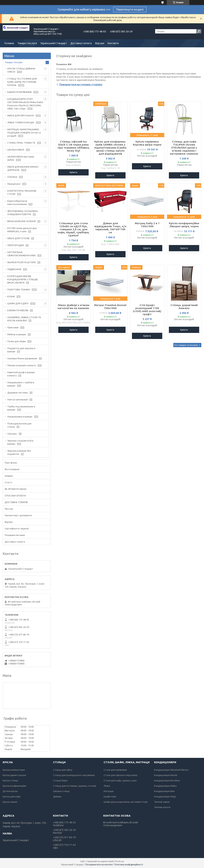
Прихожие (13, 327)
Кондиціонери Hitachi (166, 775)
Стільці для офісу (63, 770)
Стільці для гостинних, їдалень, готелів (75, 786)
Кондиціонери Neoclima (167, 780)
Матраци (109, 791)
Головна (9, 43)
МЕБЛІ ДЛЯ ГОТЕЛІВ (18, 238)
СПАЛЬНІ (12, 177)
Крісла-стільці (10, 780)
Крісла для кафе (12, 796)
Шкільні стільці (61, 791)
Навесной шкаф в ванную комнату (21, 374)
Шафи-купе (110, 796)
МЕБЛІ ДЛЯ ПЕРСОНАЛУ (21, 115)
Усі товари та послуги (186, 345)
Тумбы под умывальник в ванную (21, 408)
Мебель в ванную (17, 334)
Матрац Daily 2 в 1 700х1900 (147, 225)
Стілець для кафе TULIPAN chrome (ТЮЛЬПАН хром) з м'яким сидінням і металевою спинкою (184, 148)
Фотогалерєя (12, 469)
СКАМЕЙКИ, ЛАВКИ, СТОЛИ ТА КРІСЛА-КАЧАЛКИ (24, 319)
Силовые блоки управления (22, 358)
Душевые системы (18, 393)
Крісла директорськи (14, 775)
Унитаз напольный (17, 399)
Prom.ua (119, 861)
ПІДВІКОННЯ (14, 269)
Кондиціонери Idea (164, 791)
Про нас (9, 509)
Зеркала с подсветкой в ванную (20, 442)
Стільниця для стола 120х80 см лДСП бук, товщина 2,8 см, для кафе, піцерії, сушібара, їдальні (73, 229)
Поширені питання (15, 535)
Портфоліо (11, 463)
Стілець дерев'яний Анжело (184, 307)
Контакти (113, 43)
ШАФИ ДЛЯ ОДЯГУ (18, 303)
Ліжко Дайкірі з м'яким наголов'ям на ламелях (73, 307)
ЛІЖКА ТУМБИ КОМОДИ (21, 122)
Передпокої (14, 184)
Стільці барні (60, 780)
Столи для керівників (115, 770)
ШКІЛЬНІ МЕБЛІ (16, 150)
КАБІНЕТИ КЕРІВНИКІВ (19, 92)
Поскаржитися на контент (99, 865)
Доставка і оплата (81, 43)
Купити (73, 172)
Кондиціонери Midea (165, 786)
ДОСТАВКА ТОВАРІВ (16, 502)
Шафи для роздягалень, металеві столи (126, 802)
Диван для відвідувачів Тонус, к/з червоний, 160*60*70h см (110, 228)
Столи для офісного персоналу (120, 775)
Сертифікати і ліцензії (17, 528)
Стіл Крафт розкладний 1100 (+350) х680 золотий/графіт (147, 310)
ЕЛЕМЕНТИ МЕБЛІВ (18, 310)
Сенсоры (12, 434)
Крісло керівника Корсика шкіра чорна (147, 143)
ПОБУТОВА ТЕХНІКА (19, 290)
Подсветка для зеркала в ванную (21, 350)
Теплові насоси (162, 807)
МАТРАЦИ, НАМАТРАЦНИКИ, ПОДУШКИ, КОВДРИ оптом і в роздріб (24, 133)
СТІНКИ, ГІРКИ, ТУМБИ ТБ (21, 143)
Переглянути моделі (130, 9)
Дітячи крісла (10, 791)
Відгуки (100, 43)
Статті (8, 482)
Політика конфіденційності (129, 865)
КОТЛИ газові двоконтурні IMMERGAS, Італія (22, 230)
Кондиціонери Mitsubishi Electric (171, 770)
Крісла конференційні (14, 786)
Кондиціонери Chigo (165, 796)
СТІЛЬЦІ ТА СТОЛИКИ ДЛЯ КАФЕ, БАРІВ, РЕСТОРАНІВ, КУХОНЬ (22, 82)
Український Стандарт (54, 43)
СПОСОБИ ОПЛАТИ (15, 496)
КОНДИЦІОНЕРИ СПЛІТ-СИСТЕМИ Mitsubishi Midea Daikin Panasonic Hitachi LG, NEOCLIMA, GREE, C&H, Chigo (25, 104)
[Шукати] (199, 31)
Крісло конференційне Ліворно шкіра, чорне (184, 225)
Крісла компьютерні (14, 770)
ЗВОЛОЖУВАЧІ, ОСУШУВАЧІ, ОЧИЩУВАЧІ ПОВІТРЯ (23, 213)
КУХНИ (11, 296)
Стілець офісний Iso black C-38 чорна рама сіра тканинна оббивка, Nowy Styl (73, 146)
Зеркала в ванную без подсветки (19, 452)
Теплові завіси (162, 802)
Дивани (57, 796)
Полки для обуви (16, 341)
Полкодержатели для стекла (19, 425)
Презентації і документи (18, 515)
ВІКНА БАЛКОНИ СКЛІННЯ (21, 221)
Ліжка (107, 786)
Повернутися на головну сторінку (81, 85)
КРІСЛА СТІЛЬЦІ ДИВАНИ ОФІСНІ (21, 70)
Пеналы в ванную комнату (22, 365)
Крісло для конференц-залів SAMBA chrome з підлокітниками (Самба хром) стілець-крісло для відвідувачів (110, 148)
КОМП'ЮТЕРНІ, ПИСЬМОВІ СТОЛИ (22, 192)
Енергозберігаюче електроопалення (17, 202)
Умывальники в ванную (20, 417)
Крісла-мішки (10, 802)
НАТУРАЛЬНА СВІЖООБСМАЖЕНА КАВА (21, 254)
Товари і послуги (27, 43)
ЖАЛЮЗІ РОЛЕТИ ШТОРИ (21, 262)
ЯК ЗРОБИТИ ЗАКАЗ (16, 489)
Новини (9, 476)
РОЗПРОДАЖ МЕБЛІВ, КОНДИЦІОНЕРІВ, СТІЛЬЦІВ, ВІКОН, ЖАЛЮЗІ (23, 279)
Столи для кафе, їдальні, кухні (120, 780)
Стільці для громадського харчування (74, 775)
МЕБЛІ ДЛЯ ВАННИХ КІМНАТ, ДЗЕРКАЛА (23, 168)
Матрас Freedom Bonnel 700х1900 (110, 307)
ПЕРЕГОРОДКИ (16, 245)
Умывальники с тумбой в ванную (21, 384)
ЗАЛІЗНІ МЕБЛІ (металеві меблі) (21, 158)
